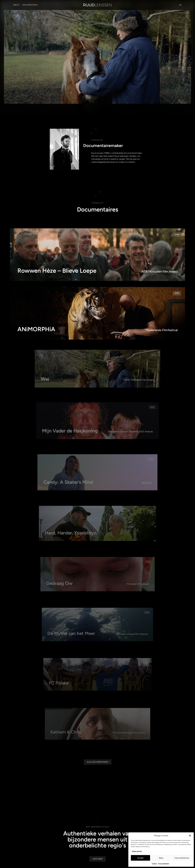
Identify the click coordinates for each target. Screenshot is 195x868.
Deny (161, 858)
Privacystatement (164, 864)
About (16, 5)
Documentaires (30, 5)
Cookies (154, 864)
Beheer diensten (137, 851)
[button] (190, 836)
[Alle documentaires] (98, 807)
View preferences (182, 858)
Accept (140, 858)
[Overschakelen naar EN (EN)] (180, 5)
